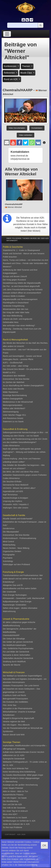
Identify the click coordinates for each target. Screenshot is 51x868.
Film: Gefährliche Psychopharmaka (18, 648)
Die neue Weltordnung (13, 316)
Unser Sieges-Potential (13, 788)
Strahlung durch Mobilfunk (14, 662)
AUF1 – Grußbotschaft (13, 363)
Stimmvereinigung (11, 412)
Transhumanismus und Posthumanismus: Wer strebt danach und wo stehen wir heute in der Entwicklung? (23, 579)
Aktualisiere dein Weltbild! (14, 376)
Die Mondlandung (11, 801)
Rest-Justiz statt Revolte (13, 389)
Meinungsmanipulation (13, 405)
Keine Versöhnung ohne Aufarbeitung (19, 772)
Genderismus (9, 528)
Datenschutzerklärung (28, 865)
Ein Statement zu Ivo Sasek (15, 818)
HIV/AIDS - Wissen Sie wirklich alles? (19, 488)
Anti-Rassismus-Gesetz (13, 418)
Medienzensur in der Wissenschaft (18, 402)
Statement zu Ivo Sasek (13, 422)
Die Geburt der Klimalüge (14, 639)
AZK (20, 804)
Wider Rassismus (10, 392)
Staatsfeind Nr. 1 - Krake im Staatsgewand (21, 250)
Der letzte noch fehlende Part (16, 768)
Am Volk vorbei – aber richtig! (16, 366)
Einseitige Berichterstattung (15, 395)
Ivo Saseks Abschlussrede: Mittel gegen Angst (23, 775)
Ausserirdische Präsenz (13, 795)
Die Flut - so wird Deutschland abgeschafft (21, 286)
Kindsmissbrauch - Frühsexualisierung (20, 538)
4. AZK (27, 824)
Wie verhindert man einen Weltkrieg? (19, 326)
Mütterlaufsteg (9, 545)
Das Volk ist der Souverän (14, 808)
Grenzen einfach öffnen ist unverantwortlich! (22, 293)
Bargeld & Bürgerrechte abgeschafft (18, 718)
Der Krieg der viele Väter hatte (16, 312)
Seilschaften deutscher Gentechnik (18, 658)
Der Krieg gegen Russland (14, 280)
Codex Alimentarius (11, 446)
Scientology (8, 561)
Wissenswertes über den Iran (16, 309)
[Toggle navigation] (7, 34)
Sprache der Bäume (12, 665)
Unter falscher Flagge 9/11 (14, 415)
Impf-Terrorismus (10, 495)
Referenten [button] (10, 73)
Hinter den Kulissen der (13, 824)
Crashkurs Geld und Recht (14, 695)
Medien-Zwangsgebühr (13, 399)
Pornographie (9, 555)
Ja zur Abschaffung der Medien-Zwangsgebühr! (23, 386)
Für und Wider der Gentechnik (16, 652)
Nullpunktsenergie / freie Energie (17, 602)
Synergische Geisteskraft (14, 759)
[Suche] (23, 25)
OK (44, 845)
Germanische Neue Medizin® (16, 485)
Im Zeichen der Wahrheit (14, 382)
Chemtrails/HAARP (11, 635)
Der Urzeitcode (9, 592)
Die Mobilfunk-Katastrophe (14, 645)
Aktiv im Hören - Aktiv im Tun (15, 791)
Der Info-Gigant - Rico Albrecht (16, 725)
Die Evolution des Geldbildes (15, 702)
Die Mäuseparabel (11, 532)
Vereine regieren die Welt (14, 722)
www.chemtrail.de (19, 156)
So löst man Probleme (13, 827)
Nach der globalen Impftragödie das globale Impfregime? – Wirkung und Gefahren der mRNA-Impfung (24, 452)
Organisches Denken (12, 551)
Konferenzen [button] (10, 66)
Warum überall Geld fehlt (14, 735)
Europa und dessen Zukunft (15, 276)
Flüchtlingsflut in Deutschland (16, 303)
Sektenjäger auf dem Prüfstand (16, 564)
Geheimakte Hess (11, 322)
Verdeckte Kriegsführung (14, 306)
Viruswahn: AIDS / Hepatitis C (16, 504)
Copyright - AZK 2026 (15, 834)
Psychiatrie (8, 558)
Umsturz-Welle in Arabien (14, 296)
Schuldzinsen (9, 715)
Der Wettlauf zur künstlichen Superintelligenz (22, 676)
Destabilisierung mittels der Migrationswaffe (22, 283)
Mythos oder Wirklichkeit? (14, 408)
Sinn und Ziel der (11, 804)
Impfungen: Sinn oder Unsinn (16, 508)
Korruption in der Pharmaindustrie (18, 708)
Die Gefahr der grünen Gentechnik (18, 642)
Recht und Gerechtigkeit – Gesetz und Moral (22, 356)
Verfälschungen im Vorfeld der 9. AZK (19, 821)
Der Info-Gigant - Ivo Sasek (15, 798)
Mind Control (8, 542)
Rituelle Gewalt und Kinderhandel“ (18, 519)
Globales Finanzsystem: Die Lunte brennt (21, 686)
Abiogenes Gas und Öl (13, 585)
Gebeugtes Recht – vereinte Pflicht (18, 359)
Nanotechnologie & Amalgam (16, 498)
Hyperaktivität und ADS (13, 491)
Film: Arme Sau (10, 705)
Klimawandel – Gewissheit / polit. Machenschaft (24, 598)
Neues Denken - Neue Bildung (16, 548)
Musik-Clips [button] (27, 73)
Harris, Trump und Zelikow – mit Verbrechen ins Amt (26, 260)
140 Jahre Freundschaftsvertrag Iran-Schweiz (23, 290)
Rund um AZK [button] (11, 79)
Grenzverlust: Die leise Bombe (16, 379)
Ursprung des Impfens (13, 501)
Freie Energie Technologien (15, 595)
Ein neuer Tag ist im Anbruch (15, 811)
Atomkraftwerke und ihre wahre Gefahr (20, 588)
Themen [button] (26, 66)
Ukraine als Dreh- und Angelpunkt (18, 319)
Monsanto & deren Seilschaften (16, 655)
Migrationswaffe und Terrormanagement (20, 299)
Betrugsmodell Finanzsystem (15, 699)
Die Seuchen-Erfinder (12, 482)
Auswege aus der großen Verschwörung (20, 785)
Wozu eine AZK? (10, 814)
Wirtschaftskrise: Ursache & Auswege (19, 712)
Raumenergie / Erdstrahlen (15, 605)
